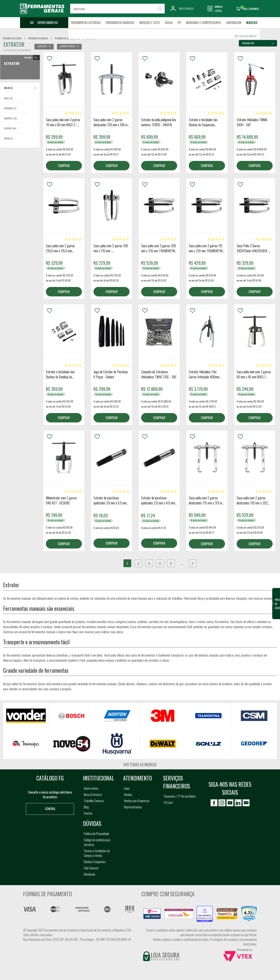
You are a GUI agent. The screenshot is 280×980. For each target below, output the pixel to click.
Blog (86, 807)
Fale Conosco (91, 868)
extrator (91, 38)
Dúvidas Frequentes (95, 862)
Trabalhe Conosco (94, 801)
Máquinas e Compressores (203, 23)
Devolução (90, 874)
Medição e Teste (150, 23)
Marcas (252, 23)
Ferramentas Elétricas (86, 23)
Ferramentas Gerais (12, 38)
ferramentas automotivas (67, 38)
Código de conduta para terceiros (97, 842)
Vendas (128, 795)
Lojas (127, 788)
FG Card (168, 803)
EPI (179, 23)
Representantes (133, 807)
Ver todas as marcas (140, 765)
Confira (50, 809)
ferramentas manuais (38, 38)
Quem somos (91, 788)
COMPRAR (64, 166)
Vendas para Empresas (137, 801)
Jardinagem (234, 23)
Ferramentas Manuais (120, 23)
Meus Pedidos (186, 8)
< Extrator (31, 57)
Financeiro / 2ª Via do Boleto (180, 796)
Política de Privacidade (96, 834)
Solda (169, 23)
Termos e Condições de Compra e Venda (97, 853)
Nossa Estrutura (93, 795)
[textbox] (117, 9)
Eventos (88, 813)
